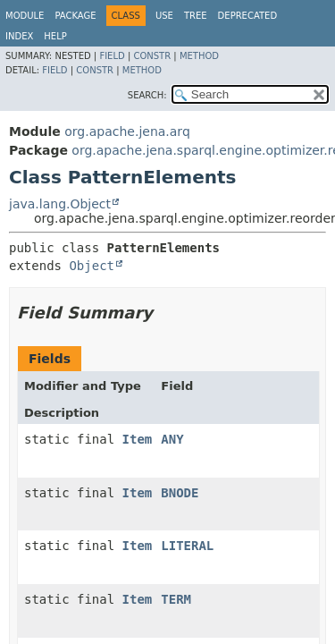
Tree (196, 16)
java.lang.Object (60, 204)
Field (112, 56)
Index (19, 36)
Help (55, 36)
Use (164, 16)
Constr (152, 56)
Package (75, 16)
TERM (176, 599)
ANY (172, 439)
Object (92, 266)
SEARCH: (147, 95)
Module (25, 16)
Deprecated (248, 16)
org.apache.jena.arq (127, 131)
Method (199, 56)
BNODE (180, 493)
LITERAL (187, 546)
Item (138, 439)
